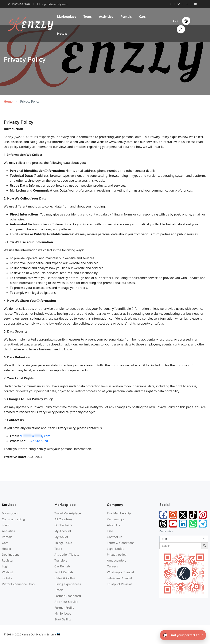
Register (8, 560)
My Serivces (63, 614)
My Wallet (61, 537)
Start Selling (63, 619)
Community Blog (13, 519)
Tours (88, 17)
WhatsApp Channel (120, 572)
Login (6, 566)
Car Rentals (62, 566)
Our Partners (63, 525)
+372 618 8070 (19, 4)
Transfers (61, 560)
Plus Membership (119, 513)
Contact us (115, 537)
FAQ (110, 531)
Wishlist (7, 572)
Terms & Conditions (121, 543)
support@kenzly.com (52, 4)
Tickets (7, 578)
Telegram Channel (119, 578)
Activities (106, 17)
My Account (10, 513)
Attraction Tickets (67, 555)
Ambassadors (117, 560)
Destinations (11, 555)
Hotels (62, 34)
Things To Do (63, 543)
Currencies (166, 531)
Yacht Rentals (64, 572)
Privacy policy (117, 555)
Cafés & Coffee (65, 578)
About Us (113, 525)
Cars (142, 17)
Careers (112, 566)
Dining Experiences (68, 584)
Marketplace (67, 17)
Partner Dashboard (68, 596)
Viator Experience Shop (18, 584)
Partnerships (116, 519)
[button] (186, 21)
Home (8, 102)
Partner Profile (64, 608)
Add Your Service (66, 602)
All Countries (63, 519)
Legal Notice (116, 549)
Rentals (126, 17)
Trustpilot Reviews (120, 584)
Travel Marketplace (68, 513)
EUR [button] (176, 21)
